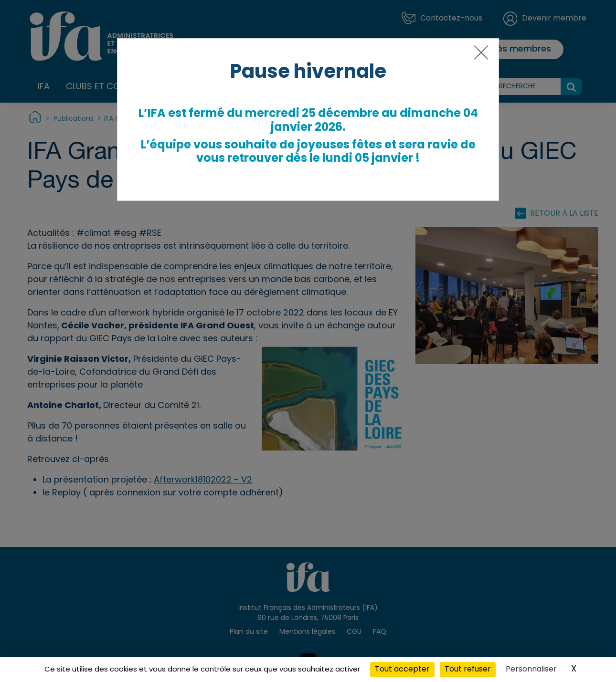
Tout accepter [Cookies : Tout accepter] (402, 670)
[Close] (479, 56)
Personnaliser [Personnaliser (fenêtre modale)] (531, 670)
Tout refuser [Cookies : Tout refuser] (468, 670)
